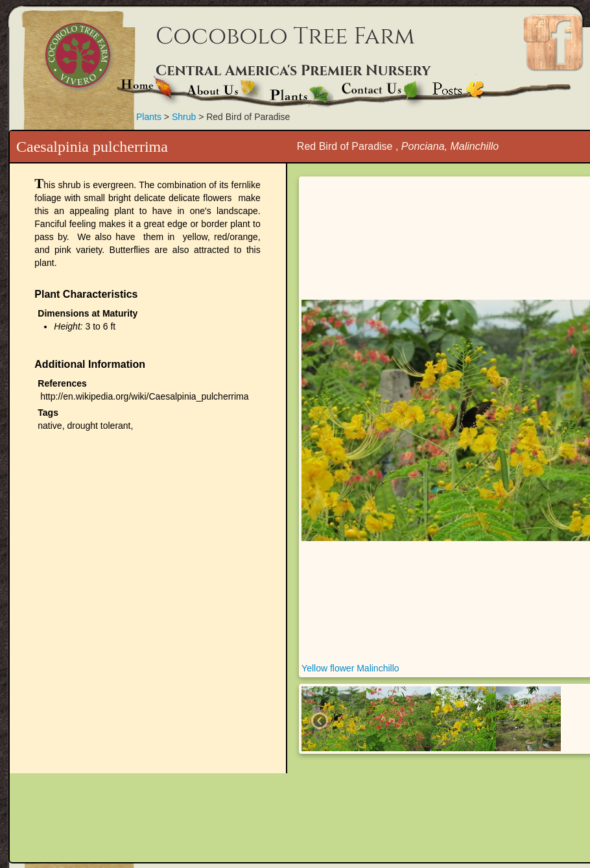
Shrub (185, 117)
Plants (149, 117)
